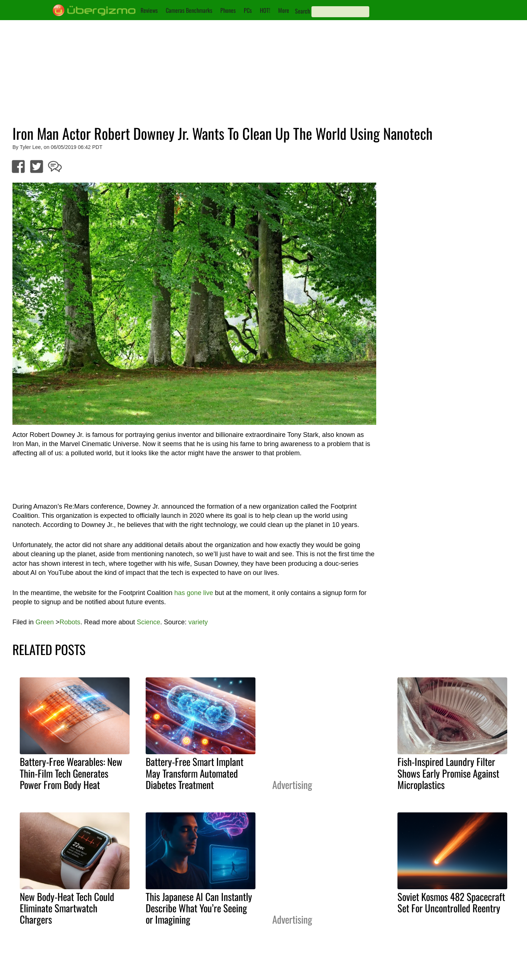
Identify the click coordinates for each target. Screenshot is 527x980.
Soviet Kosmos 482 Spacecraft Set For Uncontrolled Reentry (451, 902)
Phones (228, 10)
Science (149, 622)
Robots (70, 622)
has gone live (194, 593)
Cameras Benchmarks (189, 10)
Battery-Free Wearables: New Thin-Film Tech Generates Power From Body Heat (71, 773)
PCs (248, 10)
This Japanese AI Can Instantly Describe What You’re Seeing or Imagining (199, 908)
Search (302, 11)
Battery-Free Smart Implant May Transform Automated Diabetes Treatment (195, 773)
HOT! (265, 10)
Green (45, 622)
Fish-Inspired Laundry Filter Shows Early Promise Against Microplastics (448, 773)
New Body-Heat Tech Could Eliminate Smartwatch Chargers (67, 908)
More (284, 10)
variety (198, 622)
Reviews (149, 10)
